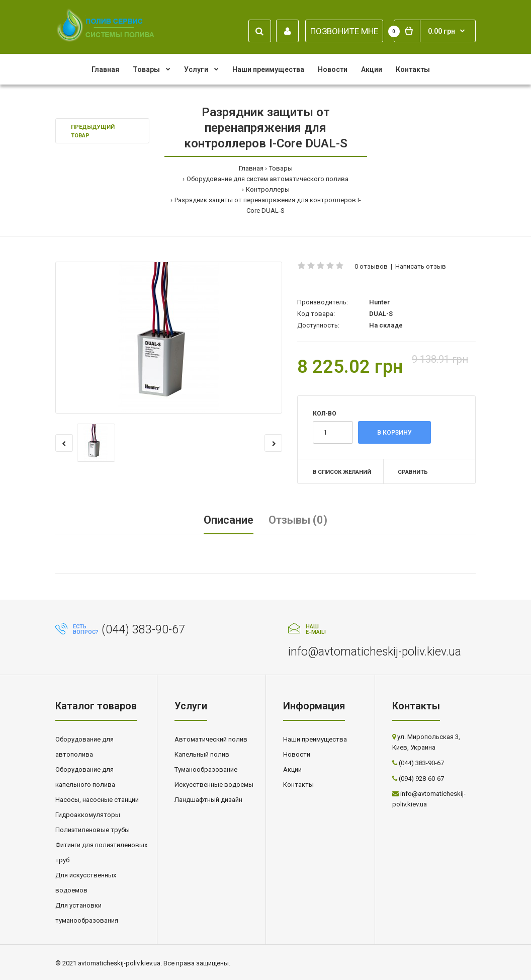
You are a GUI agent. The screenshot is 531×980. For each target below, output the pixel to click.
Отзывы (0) (298, 520)
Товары (281, 168)
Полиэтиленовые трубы (93, 830)
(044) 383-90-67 (143, 630)
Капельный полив (202, 754)
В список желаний (342, 472)
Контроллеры (268, 189)
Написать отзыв (421, 266)
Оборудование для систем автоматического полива (268, 179)
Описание (229, 520)
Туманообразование (206, 769)
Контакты (298, 785)
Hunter (380, 302)
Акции (292, 769)
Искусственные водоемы (214, 785)
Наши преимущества (315, 739)
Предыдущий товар (93, 132)
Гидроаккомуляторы (88, 815)
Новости (297, 754)
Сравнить (413, 472)
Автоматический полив (211, 739)
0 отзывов (371, 266)
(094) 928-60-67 (421, 779)
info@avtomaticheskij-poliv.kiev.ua (375, 652)
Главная (251, 168)
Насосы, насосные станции (97, 800)
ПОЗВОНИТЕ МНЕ (344, 31)
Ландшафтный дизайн (208, 800)
